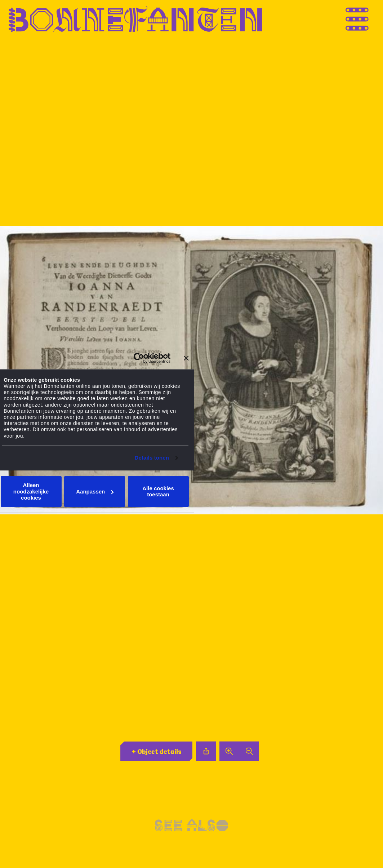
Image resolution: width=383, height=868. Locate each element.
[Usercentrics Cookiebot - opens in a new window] (139, 358)
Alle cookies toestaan (158, 491)
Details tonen (152, 458)
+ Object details (157, 751)
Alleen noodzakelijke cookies (31, 492)
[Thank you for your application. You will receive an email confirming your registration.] (372, 19)
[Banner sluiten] (186, 358)
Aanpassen (95, 491)
